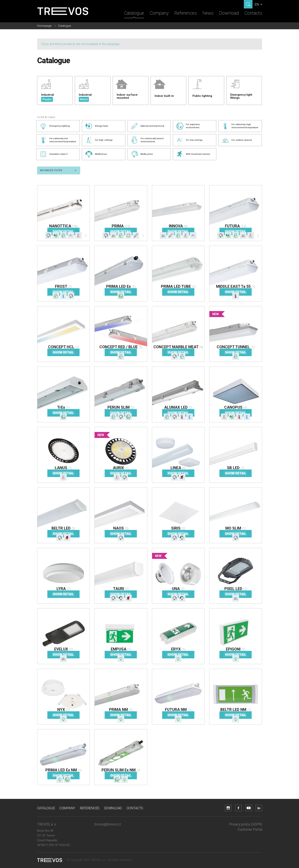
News (208, 13)
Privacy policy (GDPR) (246, 824)
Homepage (44, 26)
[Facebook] (238, 808)
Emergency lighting (55, 126)
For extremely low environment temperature (58, 140)
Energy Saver (97, 126)
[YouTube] (249, 808)
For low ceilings (189, 140)
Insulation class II (53, 154)
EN (257, 4)
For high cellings (99, 140)
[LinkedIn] (259, 808)
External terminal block (147, 126)
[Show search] (248, 4)
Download (229, 13)
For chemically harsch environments (147, 140)
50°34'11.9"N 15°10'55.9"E (53, 845)
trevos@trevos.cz (108, 824)
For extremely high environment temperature (240, 126)
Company (159, 13)
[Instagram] (228, 808)
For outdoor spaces (237, 140)
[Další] (86, 236)
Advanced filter (59, 170)
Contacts (253, 13)
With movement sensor (193, 154)
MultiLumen (142, 154)
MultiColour (96, 154)
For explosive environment (188, 126)
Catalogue (134, 13)
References (186, 13)
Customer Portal (250, 829)
